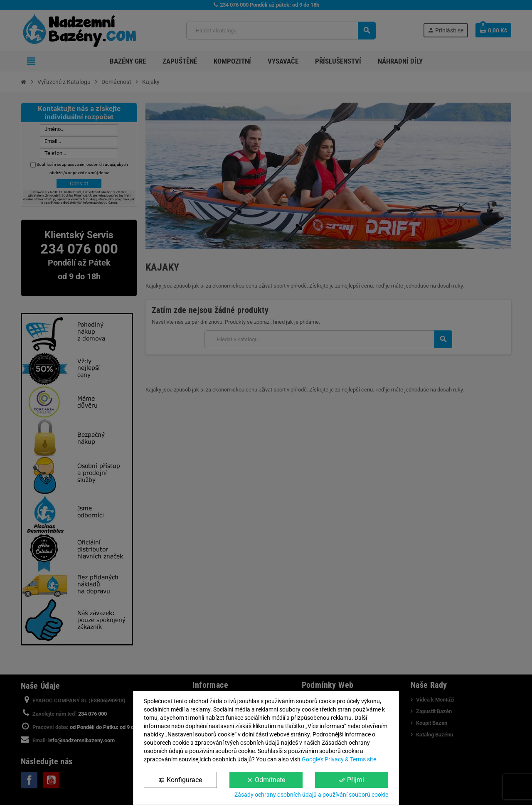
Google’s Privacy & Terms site (339, 759)
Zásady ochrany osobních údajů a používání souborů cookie (311, 795)
